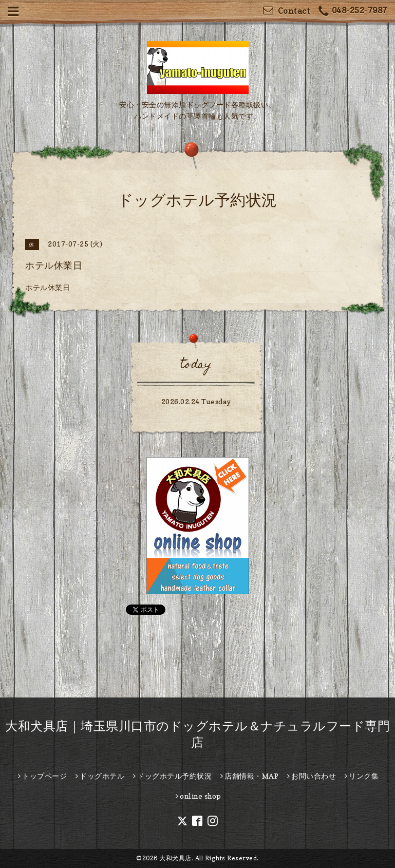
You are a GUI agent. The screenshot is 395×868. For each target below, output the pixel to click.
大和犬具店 (175, 858)
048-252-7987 (353, 12)
